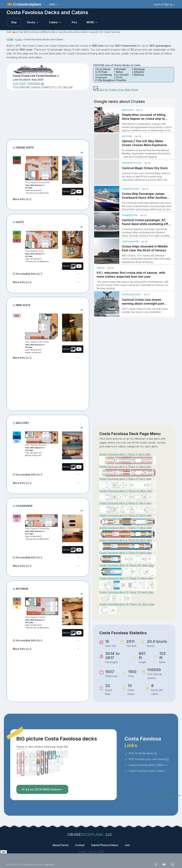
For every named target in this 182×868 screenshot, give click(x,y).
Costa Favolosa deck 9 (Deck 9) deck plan (126, 553)
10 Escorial (101, 77)
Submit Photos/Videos (105, 845)
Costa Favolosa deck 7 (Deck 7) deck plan (126, 528)
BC (17, 441)
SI (17, 599)
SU (17, 237)
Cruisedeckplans (27, 4)
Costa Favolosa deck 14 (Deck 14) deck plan (127, 604)
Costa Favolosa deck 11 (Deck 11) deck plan (126, 578)
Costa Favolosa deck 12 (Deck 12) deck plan (126, 592)
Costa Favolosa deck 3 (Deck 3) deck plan (125, 479)
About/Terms (60, 845)
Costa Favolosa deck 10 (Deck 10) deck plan (127, 565)
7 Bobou (119, 72)
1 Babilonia (138, 75)
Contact (80, 845)
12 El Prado (101, 72)
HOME (10, 39)
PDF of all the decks (143, 753)
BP (17, 437)
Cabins (53, 22)
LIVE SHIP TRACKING (28, 84)
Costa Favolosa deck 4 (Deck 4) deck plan (126, 491)
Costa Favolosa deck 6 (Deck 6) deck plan (126, 515)
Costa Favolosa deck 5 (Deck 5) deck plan (125, 503)
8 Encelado (120, 69)
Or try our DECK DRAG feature (42, 789)
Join (127, 845)
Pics (74, 22)
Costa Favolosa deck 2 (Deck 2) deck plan (125, 467)
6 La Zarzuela (121, 75)
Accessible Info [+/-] (28, 274)
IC (17, 607)
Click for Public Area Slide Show (116, 90)
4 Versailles (120, 80)
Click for (72, 192)
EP (17, 516)
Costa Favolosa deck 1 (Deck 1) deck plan (125, 454)
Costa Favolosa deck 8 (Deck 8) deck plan (126, 540)
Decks (31, 22)
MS (17, 316)
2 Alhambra (138, 72)
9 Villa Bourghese (105, 80)
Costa (19, 39)
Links (52, 4)
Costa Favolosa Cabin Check (148, 771)
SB (17, 433)
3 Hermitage (138, 69)
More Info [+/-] (22, 199)
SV (17, 233)
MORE (90, 22)
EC (17, 520)
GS (17, 162)
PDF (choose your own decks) (149, 759)
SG (17, 158)
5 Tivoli (118, 77)
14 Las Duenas (103, 69)
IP (17, 603)
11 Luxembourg (104, 75)
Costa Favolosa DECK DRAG (148, 765)
